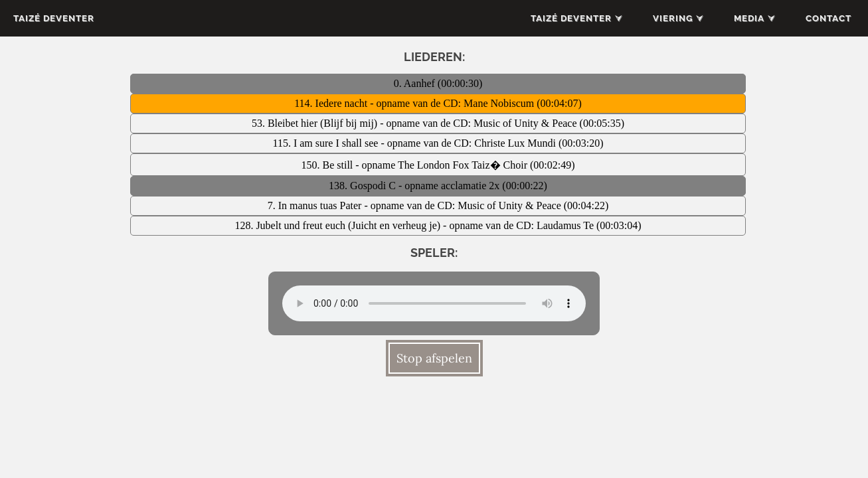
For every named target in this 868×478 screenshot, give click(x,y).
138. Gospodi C (364, 186)
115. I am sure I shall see (327, 143)
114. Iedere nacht (332, 103)
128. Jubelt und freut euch (291, 225)
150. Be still (328, 165)
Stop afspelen (434, 358)
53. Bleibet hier (286, 123)
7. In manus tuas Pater (316, 205)
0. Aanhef (416, 83)
